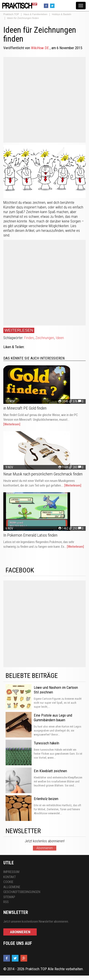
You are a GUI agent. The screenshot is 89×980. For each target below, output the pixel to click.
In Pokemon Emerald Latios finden (30, 535)
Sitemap (9, 897)
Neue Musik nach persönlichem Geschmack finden (43, 474)
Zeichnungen (45, 338)
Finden (29, 338)
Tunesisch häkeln (47, 743)
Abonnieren (45, 848)
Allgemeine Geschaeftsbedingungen (22, 890)
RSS (6, 902)
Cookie (8, 882)
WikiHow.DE (40, 48)
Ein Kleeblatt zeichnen (50, 771)
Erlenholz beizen (46, 799)
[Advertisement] (43, 100)
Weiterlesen (19, 330)
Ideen (60, 338)
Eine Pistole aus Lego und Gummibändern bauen (53, 718)
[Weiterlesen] (12, 424)
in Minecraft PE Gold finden (25, 408)
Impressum (11, 872)
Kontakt (10, 877)
